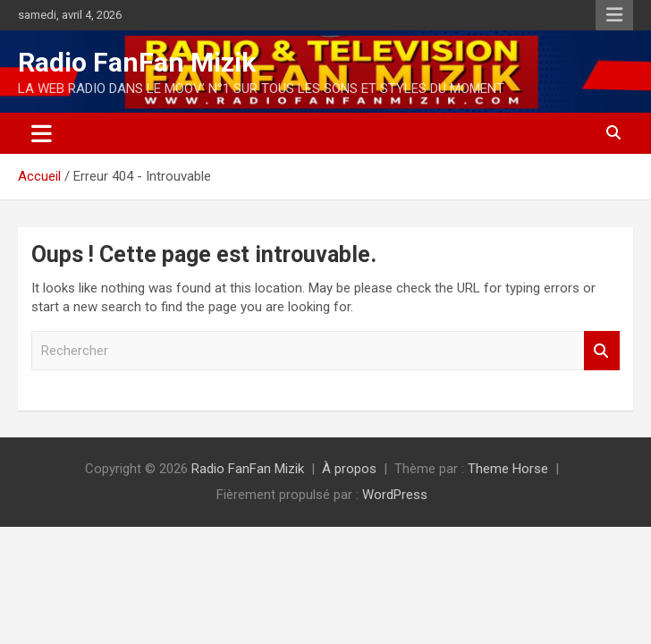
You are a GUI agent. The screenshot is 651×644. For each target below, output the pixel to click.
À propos (349, 469)
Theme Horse (508, 469)
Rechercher (602, 351)
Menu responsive (614, 15)
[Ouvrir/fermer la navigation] (42, 133)
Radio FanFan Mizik (137, 62)
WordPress (395, 495)
